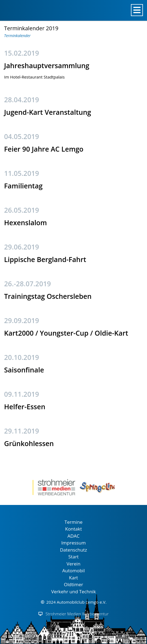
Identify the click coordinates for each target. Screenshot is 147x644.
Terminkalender (17, 36)
